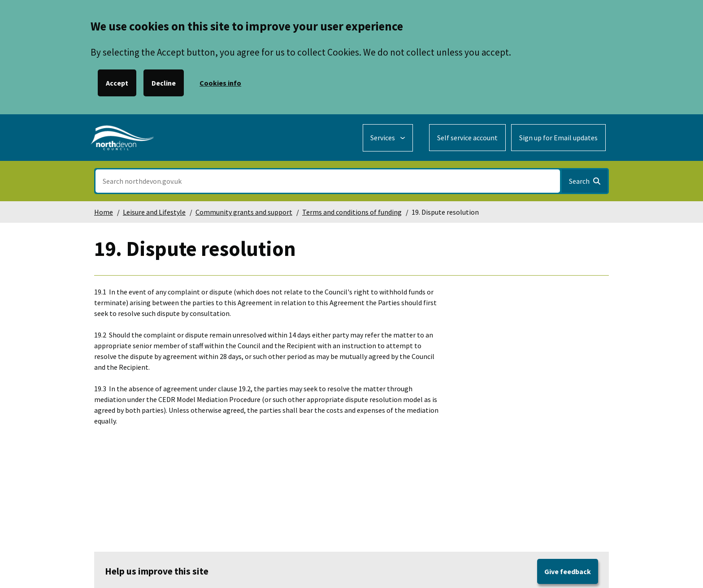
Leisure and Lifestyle (154, 212)
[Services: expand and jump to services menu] (388, 138)
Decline (164, 83)
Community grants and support (244, 212)
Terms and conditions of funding (352, 212)
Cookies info (220, 83)
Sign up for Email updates (558, 138)
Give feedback (568, 571)
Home (104, 212)
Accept (117, 83)
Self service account (467, 138)
